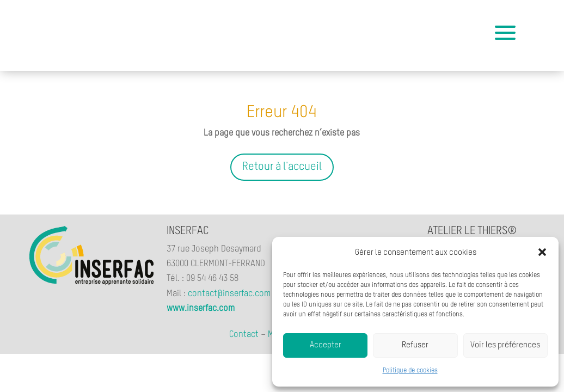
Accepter (326, 345)
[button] (542, 252)
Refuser (415, 345)
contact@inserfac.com (229, 294)
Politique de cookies (410, 371)
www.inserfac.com (201, 309)
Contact (244, 335)
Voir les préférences (505, 345)
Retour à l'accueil (282, 167)
